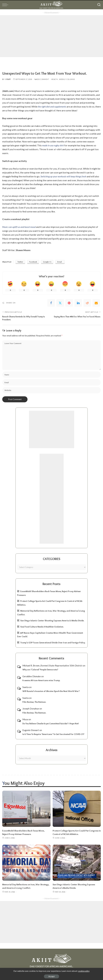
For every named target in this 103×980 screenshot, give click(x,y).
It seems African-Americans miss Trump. (41, 680)
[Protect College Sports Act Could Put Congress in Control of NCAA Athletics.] (77, 809)
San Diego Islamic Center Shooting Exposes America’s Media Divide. (52, 621)
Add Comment (42, 79)
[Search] (99, 5)
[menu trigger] (6, 5)
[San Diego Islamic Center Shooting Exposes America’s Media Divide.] (77, 862)
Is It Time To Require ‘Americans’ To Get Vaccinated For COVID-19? (53, 734)
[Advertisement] (51, 36)
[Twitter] (60, 303)
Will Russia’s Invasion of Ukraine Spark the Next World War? (51, 691)
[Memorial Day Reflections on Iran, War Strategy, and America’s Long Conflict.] (26, 862)
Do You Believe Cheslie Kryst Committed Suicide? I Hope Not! (51, 723)
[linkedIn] (78, 303)
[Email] (96, 303)
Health (55, 79)
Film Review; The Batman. (34, 702)
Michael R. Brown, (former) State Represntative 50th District (52, 665)
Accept (51, 976)
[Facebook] (51, 303)
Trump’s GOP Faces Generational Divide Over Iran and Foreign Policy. (53, 642)
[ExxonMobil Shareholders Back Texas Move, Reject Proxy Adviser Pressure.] (26, 809)
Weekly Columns (67, 79)
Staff (8, 79)
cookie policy (84, 971)
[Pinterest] (69, 303)
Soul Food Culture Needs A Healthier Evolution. (42, 627)
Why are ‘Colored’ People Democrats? (40, 670)
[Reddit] (87, 303)
